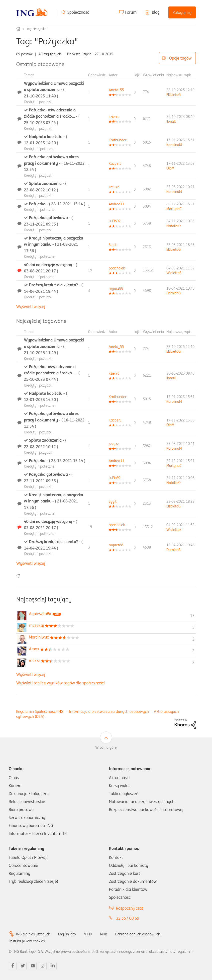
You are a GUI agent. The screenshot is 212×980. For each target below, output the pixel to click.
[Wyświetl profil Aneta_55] (116, 90)
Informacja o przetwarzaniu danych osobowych (109, 711)
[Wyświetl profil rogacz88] (116, 288)
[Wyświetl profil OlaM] (170, 168)
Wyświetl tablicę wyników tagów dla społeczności (60, 683)
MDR (104, 934)
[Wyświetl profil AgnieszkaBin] (41, 614)
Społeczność (78, 12)
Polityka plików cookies (27, 941)
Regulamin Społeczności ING (40, 711)
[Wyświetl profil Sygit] (113, 245)
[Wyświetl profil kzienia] (114, 117)
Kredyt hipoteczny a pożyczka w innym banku (53, 244)
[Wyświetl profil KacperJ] (115, 163)
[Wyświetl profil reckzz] (34, 660)
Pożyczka (57, 204)
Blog (156, 12)
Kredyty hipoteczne (39, 149)
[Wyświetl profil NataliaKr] (174, 226)
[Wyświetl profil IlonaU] (171, 121)
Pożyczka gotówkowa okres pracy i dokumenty (54, 163)
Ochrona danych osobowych (138, 934)
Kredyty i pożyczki (38, 102)
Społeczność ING (18, 29)
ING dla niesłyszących (33, 934)
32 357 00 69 (128, 918)
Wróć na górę (106, 747)
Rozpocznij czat (130, 908)
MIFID (88, 934)
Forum (131, 12)
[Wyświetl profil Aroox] (34, 649)
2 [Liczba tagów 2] (193, 639)
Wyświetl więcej (31, 307)
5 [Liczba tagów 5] (193, 627)
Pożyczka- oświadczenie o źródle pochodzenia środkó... (52, 116)
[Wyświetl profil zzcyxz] (114, 187)
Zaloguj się (182, 12)
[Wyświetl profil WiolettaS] (174, 273)
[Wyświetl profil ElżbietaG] (173, 95)
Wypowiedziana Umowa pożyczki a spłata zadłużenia (54, 90)
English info (67, 934)
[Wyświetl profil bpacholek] (117, 268)
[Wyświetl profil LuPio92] (115, 221)
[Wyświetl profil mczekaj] (36, 625)
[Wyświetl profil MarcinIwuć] (39, 637)
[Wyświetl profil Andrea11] (116, 204)
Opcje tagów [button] (180, 58)
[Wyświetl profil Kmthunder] (118, 140)
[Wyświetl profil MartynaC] (174, 209)
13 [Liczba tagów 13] (192, 616)
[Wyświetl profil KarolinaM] (174, 145)
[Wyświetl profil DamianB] (173, 293)
